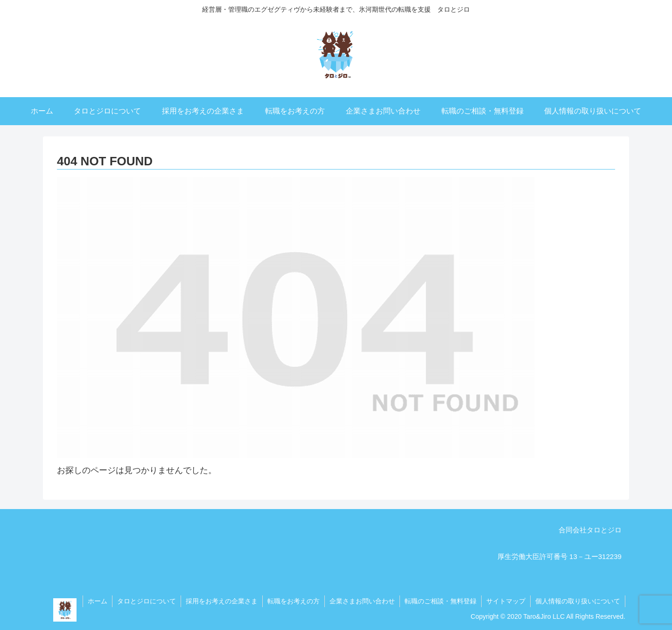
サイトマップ (506, 601)
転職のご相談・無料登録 (441, 601)
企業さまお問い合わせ (362, 601)
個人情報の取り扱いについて (578, 601)
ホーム (98, 601)
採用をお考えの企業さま (222, 601)
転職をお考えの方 (294, 601)
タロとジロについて (147, 601)
